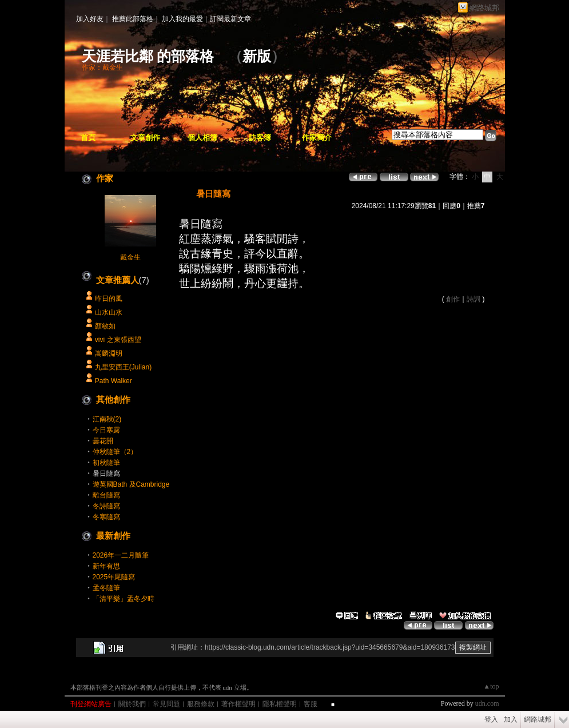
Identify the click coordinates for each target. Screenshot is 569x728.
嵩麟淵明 (109, 353)
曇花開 (103, 441)
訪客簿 (260, 138)
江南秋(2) (107, 419)
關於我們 (132, 704)
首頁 (88, 138)
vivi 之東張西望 (118, 340)
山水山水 (109, 312)
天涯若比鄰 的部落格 (148, 56)
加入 (511, 719)
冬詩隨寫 (106, 506)
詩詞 (473, 299)
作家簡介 (317, 138)
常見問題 (166, 704)
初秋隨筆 (106, 463)
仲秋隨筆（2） (115, 452)
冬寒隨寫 (106, 517)
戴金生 (130, 257)
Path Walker (114, 381)
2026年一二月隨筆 (121, 555)
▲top (491, 686)
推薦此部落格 (133, 19)
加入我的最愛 (182, 19)
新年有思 (106, 566)
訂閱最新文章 (230, 19)
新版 (257, 56)
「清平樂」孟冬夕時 (124, 599)
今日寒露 (106, 430)
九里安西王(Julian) (123, 367)
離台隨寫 (106, 495)
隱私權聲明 (280, 704)
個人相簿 (202, 138)
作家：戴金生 (102, 67)
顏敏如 (105, 326)
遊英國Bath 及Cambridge (131, 484)
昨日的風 (109, 299)
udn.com (487, 703)
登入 (491, 719)
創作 (453, 299)
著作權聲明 (238, 704)
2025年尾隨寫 (114, 577)
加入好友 (90, 19)
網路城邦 (484, 8)
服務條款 (201, 704)
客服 (311, 704)
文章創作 (145, 138)
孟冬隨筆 (106, 588)
